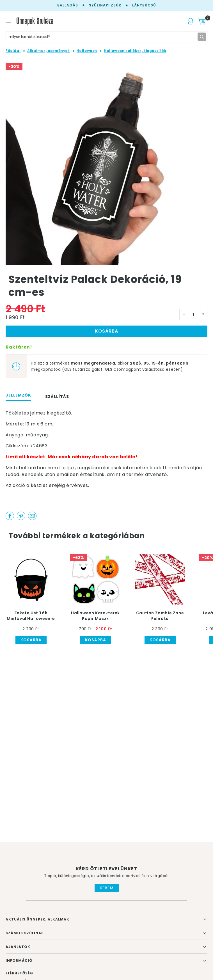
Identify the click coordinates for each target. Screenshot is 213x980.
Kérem (107, 888)
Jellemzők (18, 395)
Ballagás (68, 5)
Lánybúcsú (144, 5)
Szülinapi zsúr (105, 5)
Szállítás (57, 397)
